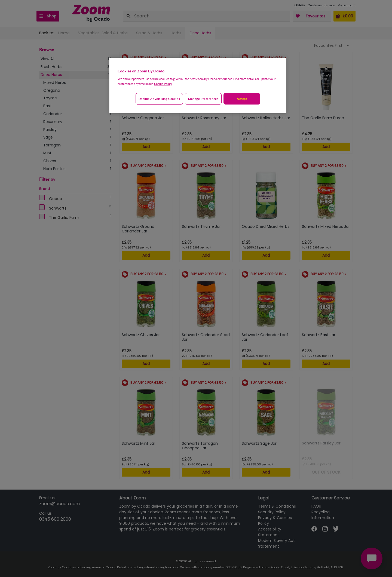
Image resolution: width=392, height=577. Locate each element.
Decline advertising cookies (159, 99)
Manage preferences (203, 99)
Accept (242, 99)
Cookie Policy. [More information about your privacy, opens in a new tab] (163, 84)
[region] (198, 85)
